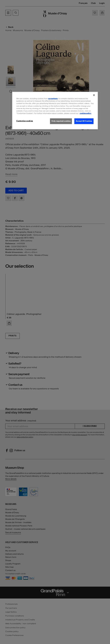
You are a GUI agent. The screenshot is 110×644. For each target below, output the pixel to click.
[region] (55, 110)
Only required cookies (61, 121)
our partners (53, 99)
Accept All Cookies (84, 121)
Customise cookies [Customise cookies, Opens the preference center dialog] (25, 121)
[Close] (94, 95)
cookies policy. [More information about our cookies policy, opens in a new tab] (86, 113)
